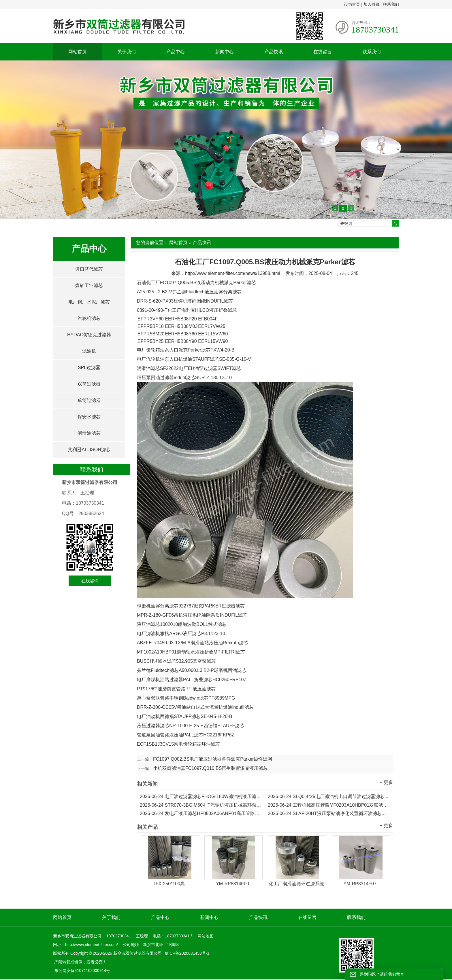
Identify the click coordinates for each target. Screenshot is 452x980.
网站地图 (206, 936)
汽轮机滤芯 (89, 318)
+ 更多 (386, 782)
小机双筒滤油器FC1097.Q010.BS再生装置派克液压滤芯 (210, 768)
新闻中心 (225, 52)
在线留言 (323, 52)
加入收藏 (372, 4)
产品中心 (176, 52)
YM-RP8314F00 (232, 884)
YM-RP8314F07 (360, 884)
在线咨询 (90, 581)
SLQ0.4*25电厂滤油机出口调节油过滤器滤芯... (328, 796)
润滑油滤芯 (89, 433)
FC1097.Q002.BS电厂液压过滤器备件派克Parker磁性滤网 (213, 759)
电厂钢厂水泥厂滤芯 (89, 302)
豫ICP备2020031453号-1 (187, 953)
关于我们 (127, 52)
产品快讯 (274, 52)
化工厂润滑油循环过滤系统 (296, 884)
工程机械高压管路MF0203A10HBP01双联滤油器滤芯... (329, 805)
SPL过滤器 (89, 367)
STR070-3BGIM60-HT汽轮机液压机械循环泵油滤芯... (201, 805)
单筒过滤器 (89, 400)
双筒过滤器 (89, 384)
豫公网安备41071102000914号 (82, 970)
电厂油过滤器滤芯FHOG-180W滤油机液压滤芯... (201, 796)
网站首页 (78, 52)
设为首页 (352, 4)
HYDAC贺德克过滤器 (89, 335)
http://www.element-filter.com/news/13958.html (233, 273)
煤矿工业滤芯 (89, 285)
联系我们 (391, 4)
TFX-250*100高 (169, 884)
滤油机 (89, 351)
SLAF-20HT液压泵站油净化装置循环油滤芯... (327, 813)
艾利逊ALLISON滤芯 (89, 450)
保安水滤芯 (89, 417)
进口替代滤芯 (89, 269)
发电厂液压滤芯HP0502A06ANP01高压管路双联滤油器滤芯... (201, 813)
